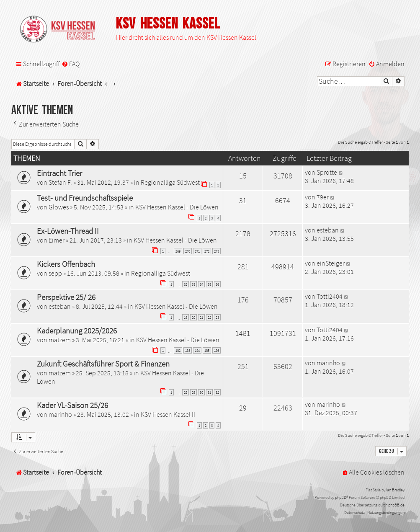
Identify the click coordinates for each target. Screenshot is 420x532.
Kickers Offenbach (66, 264)
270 (188, 251)
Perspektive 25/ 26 (66, 297)
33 (193, 284)
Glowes (59, 207)
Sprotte (327, 172)
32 (186, 284)
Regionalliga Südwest (170, 182)
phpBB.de (396, 505)
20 (193, 317)
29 (193, 392)
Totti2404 (330, 296)
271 (197, 251)
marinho (328, 363)
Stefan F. (60, 182)
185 (207, 350)
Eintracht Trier (59, 173)
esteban (328, 230)
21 (201, 317)
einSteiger (331, 263)
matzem (60, 340)
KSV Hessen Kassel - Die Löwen (177, 207)
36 (217, 284)
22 (209, 317)
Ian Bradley (395, 490)
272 (207, 251)
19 (186, 317)
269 (178, 251)
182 (178, 350)
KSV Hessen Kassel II (168, 414)
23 (217, 317)
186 (216, 350)
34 (201, 284)
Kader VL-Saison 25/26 (72, 405)
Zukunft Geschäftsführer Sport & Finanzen (103, 364)
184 (197, 350)
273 (216, 251)
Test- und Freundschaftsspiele (85, 198)
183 (188, 350)
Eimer (57, 240)
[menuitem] (71, 64)
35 (209, 284)
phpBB (341, 497)
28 (186, 392)
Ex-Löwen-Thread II (68, 231)
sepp (55, 273)
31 (209, 392)
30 (201, 392)
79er (323, 197)
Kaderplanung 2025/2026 (77, 331)
